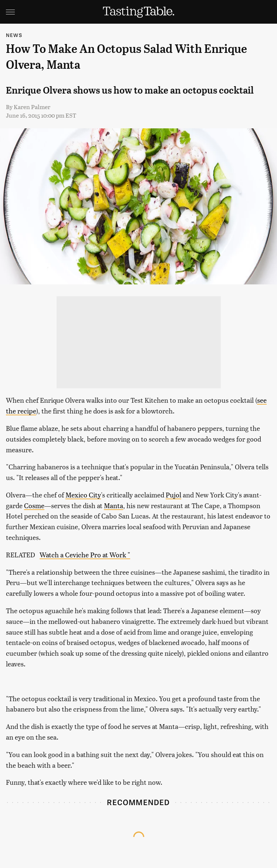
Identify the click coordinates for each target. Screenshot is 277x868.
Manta (114, 505)
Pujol (173, 495)
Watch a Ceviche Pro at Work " (85, 555)
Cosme (34, 505)
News (14, 35)
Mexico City (83, 495)
